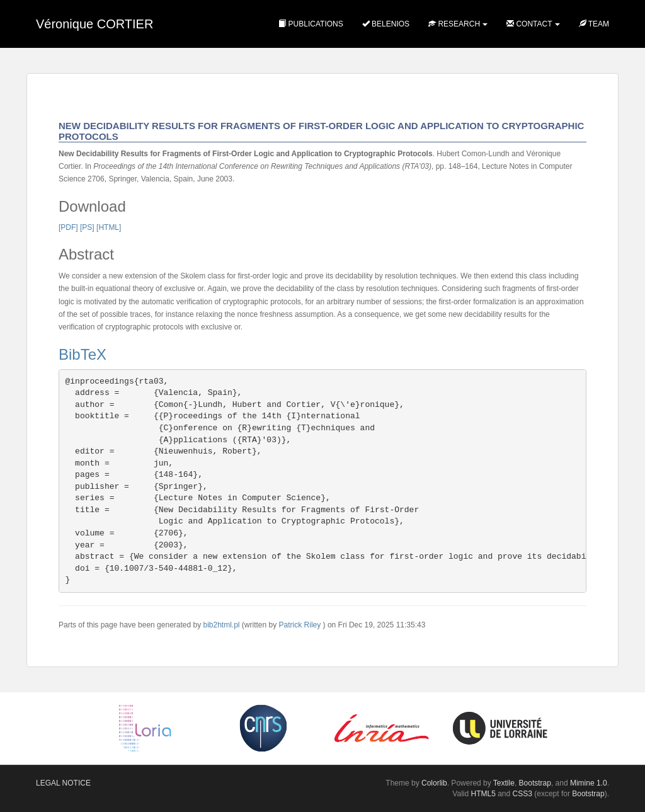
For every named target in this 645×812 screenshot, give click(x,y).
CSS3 (522, 794)
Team (594, 24)
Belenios (386, 24)
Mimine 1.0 (589, 783)
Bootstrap (535, 783)
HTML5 (483, 794)
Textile (504, 783)
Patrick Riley (300, 625)
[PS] (87, 227)
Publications (311, 24)
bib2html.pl (222, 625)
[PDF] (68, 227)
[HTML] (109, 227)
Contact (529, 24)
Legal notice (63, 783)
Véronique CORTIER (94, 24)
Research (454, 24)
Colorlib (434, 783)
